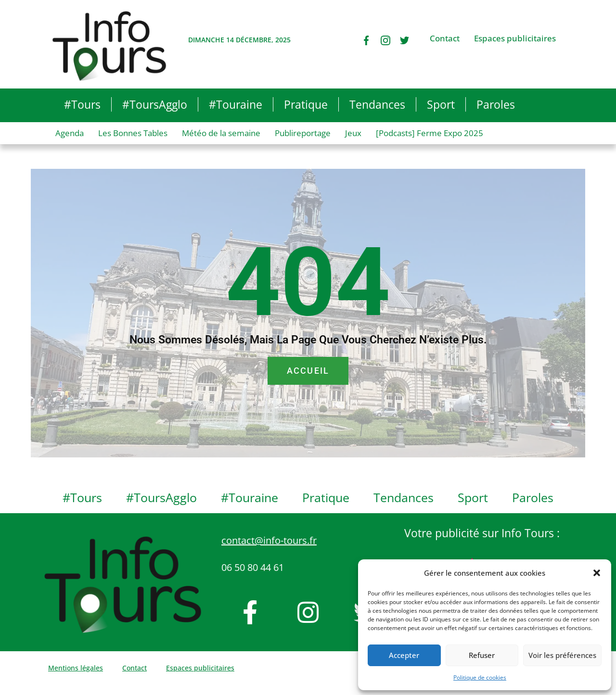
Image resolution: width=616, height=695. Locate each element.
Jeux (353, 133)
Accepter (404, 655)
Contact (445, 38)
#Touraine (236, 104)
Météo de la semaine (221, 133)
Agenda (70, 133)
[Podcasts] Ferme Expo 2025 (430, 133)
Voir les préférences (562, 655)
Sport (441, 104)
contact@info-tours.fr (269, 540)
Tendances (377, 104)
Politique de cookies (480, 677)
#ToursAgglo (155, 104)
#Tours (82, 104)
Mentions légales (76, 668)
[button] (597, 573)
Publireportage (303, 133)
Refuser (482, 655)
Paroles (496, 104)
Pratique (306, 104)
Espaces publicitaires (515, 38)
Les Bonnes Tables (133, 133)
